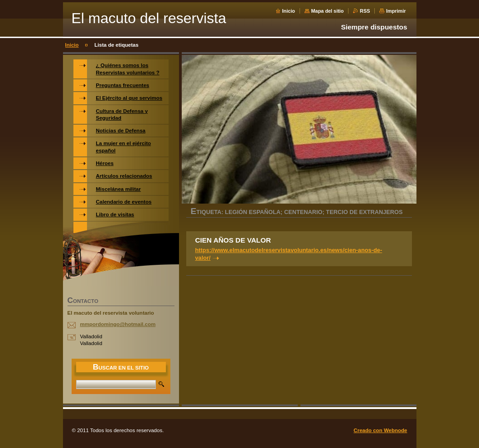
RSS (365, 11)
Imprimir (396, 11)
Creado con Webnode (380, 430)
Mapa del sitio (328, 11)
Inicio (289, 11)
